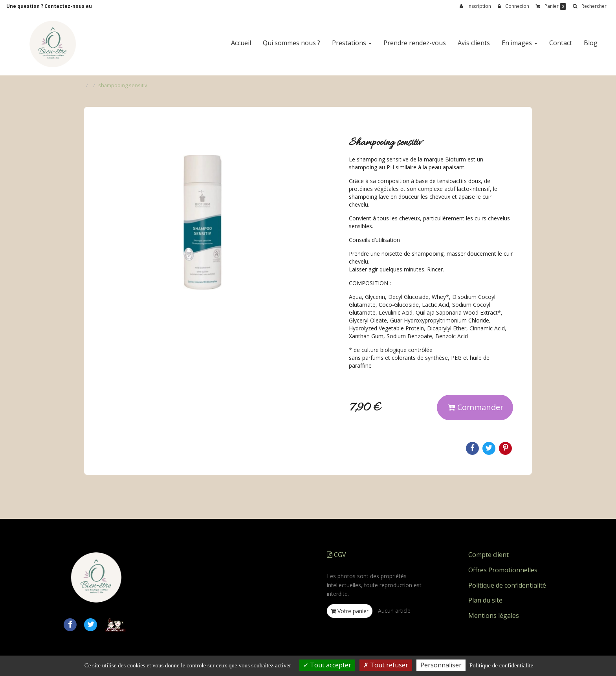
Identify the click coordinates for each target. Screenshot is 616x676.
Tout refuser (386, 665)
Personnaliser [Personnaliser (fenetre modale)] (441, 665)
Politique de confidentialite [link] (501, 665)
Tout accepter (327, 665)
